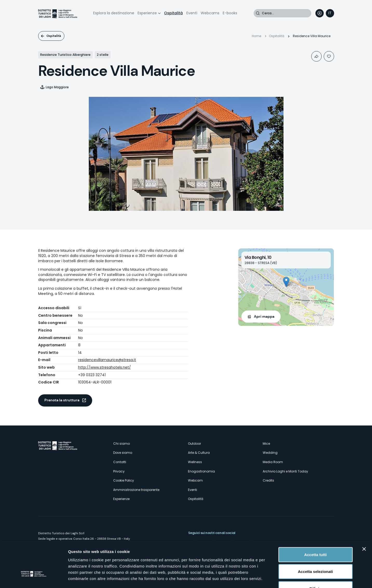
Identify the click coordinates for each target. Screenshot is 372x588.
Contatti (120, 462)
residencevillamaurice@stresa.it (107, 360)
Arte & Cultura (199, 453)
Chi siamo (121, 444)
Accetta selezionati (315, 537)
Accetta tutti (316, 520)
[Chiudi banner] (364, 514)
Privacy (119, 471)
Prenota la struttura (62, 400)
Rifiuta (316, 554)
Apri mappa (264, 316)
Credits (268, 480)
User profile (320, 13)
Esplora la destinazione (114, 13)
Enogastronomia (201, 471)
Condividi (316, 56)
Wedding (270, 453)
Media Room (273, 462)
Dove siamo (123, 453)
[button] (286, 282)
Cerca (258, 13)
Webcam (195, 480)
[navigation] (330, 13)
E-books (230, 13)
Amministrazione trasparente (136, 490)
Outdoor (194, 444)
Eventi (192, 13)
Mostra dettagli (273, 578)
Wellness (195, 462)
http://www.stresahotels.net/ (104, 367)
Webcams (210, 13)
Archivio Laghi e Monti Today (285, 471)
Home (256, 36)
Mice (266, 444)
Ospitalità (173, 13)
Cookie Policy (124, 480)
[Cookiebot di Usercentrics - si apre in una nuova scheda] (34, 578)
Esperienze (147, 13)
